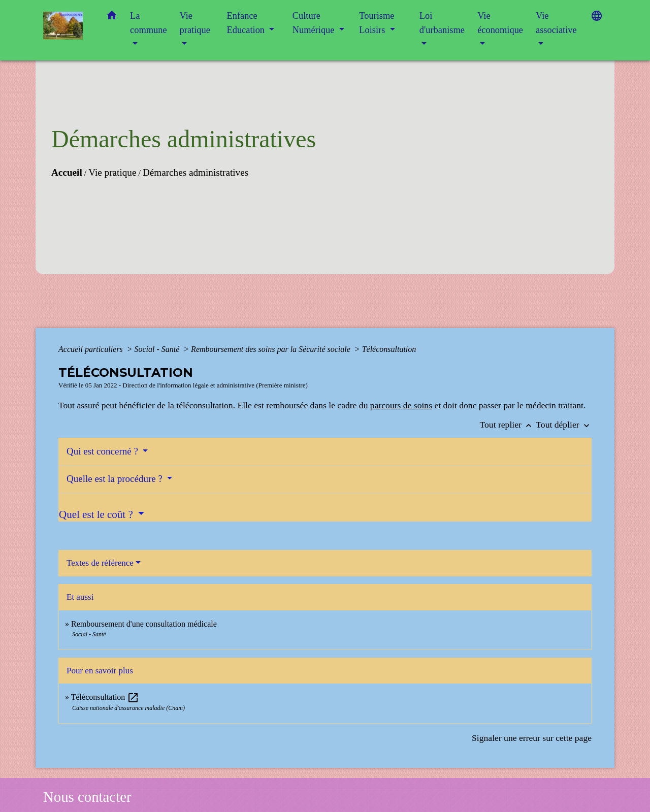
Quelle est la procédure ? (116, 479)
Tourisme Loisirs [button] (377, 23)
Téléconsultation (389, 349)
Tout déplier (564, 425)
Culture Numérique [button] (315, 23)
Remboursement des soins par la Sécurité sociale (272, 349)
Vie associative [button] (556, 23)
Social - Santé (158, 349)
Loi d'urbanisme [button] (442, 23)
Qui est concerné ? (104, 451)
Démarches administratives (196, 172)
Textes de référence (100, 563)
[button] (112, 18)
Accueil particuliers (92, 349)
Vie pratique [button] (195, 23)
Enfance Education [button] (247, 23)
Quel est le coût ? (97, 514)
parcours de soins (401, 405)
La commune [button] (149, 23)
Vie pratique (112, 172)
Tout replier (508, 425)
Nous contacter (87, 797)
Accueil (67, 172)
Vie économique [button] (500, 23)
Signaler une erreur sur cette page (532, 738)
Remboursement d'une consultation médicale (144, 624)
